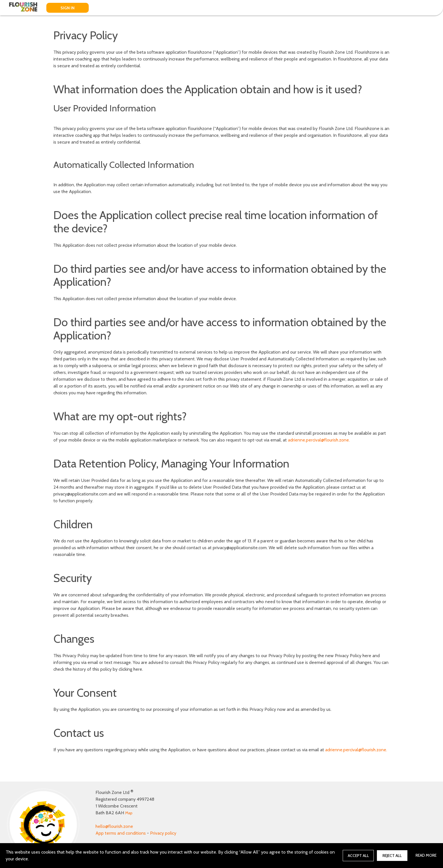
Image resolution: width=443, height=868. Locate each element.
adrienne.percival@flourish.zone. (319, 440)
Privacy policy (163, 833)
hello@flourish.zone (114, 826)
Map (129, 813)
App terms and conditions (121, 833)
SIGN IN (68, 8)
